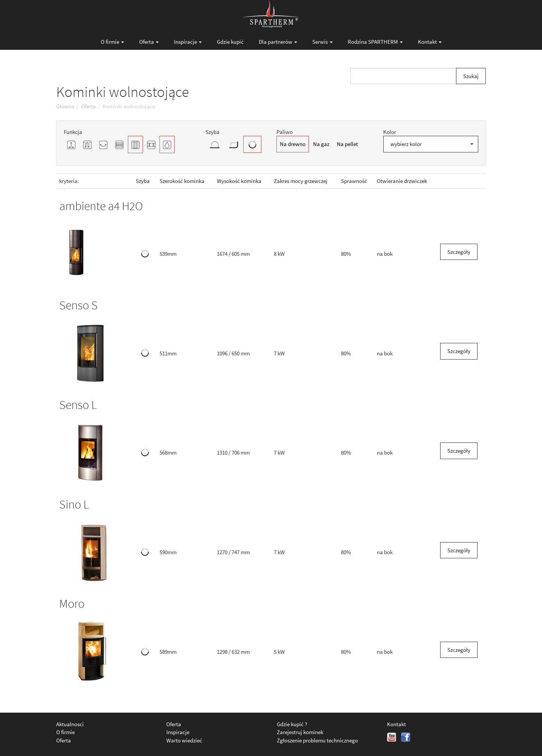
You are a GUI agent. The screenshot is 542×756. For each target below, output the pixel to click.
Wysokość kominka (239, 181)
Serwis (322, 42)
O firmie (112, 42)
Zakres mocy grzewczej (301, 181)
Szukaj (471, 76)
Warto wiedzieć (184, 740)
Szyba (143, 181)
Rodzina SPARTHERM (375, 42)
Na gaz (321, 144)
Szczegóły (459, 252)
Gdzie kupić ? (292, 724)
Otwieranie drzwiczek (402, 181)
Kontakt (430, 42)
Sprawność (354, 181)
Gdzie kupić (230, 42)
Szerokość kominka (182, 181)
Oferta (149, 42)
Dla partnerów (278, 42)
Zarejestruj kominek (300, 732)
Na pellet (347, 144)
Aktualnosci (70, 724)
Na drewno (293, 144)
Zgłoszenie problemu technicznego (317, 740)
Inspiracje (188, 42)
